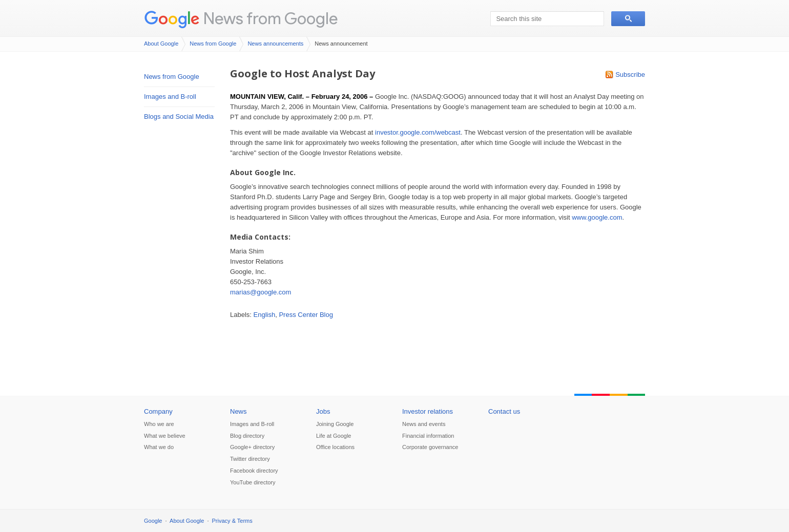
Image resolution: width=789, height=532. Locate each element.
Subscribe (630, 75)
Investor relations (428, 411)
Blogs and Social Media (179, 116)
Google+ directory (252, 447)
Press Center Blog (306, 315)
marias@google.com (261, 292)
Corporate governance (430, 447)
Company (158, 411)
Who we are (159, 424)
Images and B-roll (170, 97)
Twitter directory (250, 459)
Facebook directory (254, 471)
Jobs (323, 411)
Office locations (335, 447)
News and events (424, 424)
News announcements (275, 44)
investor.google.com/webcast (418, 132)
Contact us (504, 411)
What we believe (165, 436)
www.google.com (597, 217)
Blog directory (247, 436)
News (238, 411)
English (265, 315)
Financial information (428, 436)
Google (153, 521)
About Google (161, 44)
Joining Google (335, 424)
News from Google (271, 18)
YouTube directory (253, 482)
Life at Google (334, 436)
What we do (159, 447)
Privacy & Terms (232, 521)
